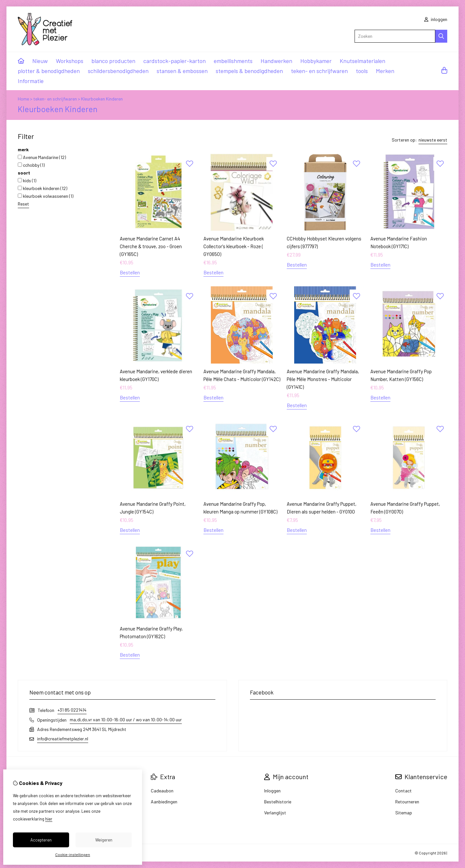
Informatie (31, 81)
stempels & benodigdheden (249, 71)
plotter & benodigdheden (49, 71)
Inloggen (272, 791)
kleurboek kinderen (42, 188)
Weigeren (104, 840)
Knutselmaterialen (362, 61)
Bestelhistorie (278, 802)
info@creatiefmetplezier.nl (63, 739)
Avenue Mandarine (42, 157)
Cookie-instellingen (73, 854)
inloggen (436, 19)
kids (27, 180)
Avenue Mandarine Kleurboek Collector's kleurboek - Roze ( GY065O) (234, 246)
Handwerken (276, 61)
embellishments (233, 61)
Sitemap (404, 813)
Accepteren (41, 840)
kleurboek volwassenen (46, 196)
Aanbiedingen (164, 802)
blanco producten (113, 61)
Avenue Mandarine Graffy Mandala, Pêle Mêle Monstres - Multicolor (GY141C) (323, 379)
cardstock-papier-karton (175, 61)
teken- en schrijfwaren (319, 71)
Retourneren (407, 802)
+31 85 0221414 (72, 710)
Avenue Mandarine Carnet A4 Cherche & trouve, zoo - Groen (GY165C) (151, 246)
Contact (403, 791)
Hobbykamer (316, 61)
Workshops (70, 61)
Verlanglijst (275, 813)
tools (362, 71)
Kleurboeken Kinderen (102, 99)
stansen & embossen (182, 71)
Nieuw (40, 61)
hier (49, 819)
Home (23, 99)
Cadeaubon (162, 791)
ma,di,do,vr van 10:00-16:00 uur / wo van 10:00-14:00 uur (126, 720)
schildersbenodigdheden (118, 71)
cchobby (31, 165)
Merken (385, 71)
